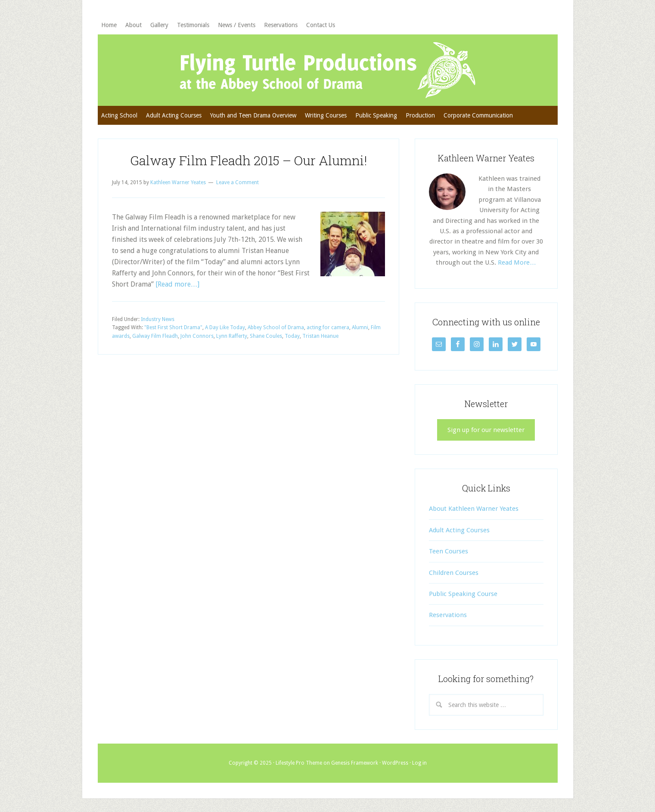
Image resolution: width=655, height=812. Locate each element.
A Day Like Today (225, 327)
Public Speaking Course (463, 594)
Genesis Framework (355, 763)
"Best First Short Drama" (173, 327)
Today (292, 336)
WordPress (395, 763)
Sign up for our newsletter (486, 430)
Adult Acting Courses (459, 530)
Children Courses (454, 573)
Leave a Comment (237, 182)
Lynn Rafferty (232, 336)
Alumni (360, 327)
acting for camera (328, 327)
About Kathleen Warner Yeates (474, 509)
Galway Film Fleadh (155, 336)
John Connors (197, 336)
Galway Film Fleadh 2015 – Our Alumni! (248, 160)
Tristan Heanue (320, 336)
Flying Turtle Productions (328, 70)
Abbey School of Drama (276, 327)
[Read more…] (177, 284)
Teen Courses (449, 551)
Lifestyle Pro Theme (299, 763)
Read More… (517, 262)
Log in (419, 763)
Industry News (158, 319)
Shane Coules (266, 336)
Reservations (448, 615)
